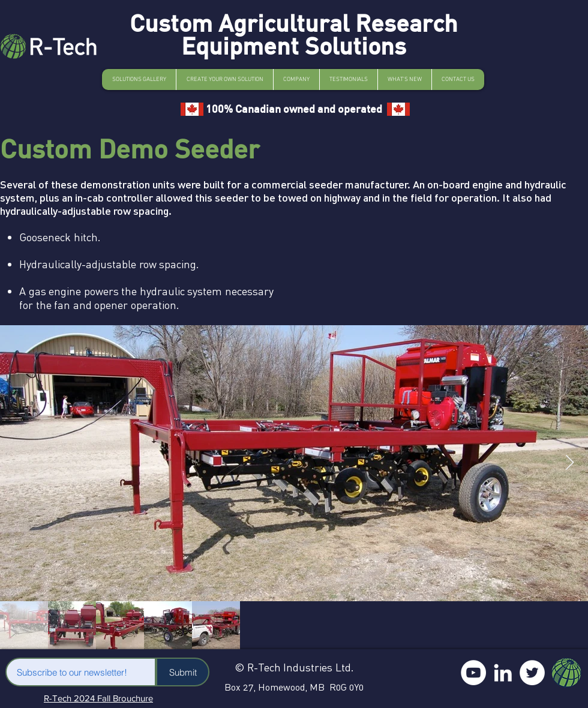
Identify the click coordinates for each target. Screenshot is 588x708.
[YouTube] (473, 673)
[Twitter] (532, 673)
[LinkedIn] (503, 673)
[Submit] (183, 672)
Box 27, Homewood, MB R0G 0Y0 (294, 687)
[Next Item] (569, 463)
